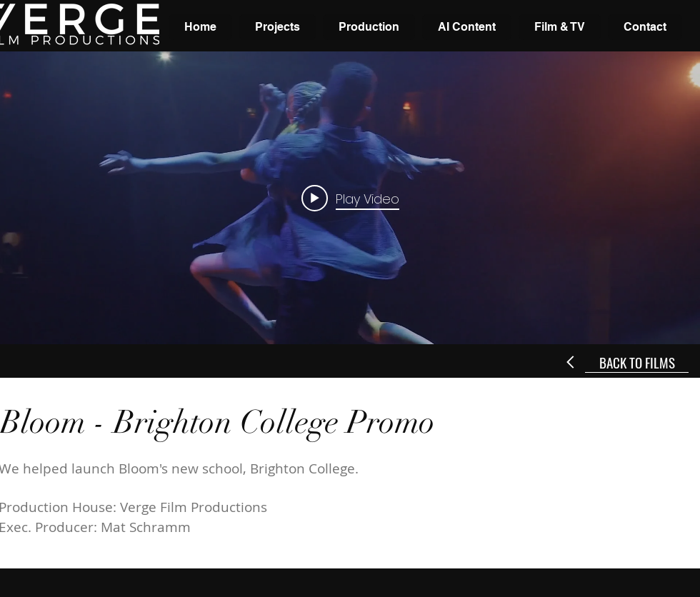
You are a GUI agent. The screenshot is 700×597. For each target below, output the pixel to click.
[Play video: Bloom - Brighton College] (350, 198)
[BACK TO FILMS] (637, 362)
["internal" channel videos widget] (350, 198)
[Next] (571, 362)
